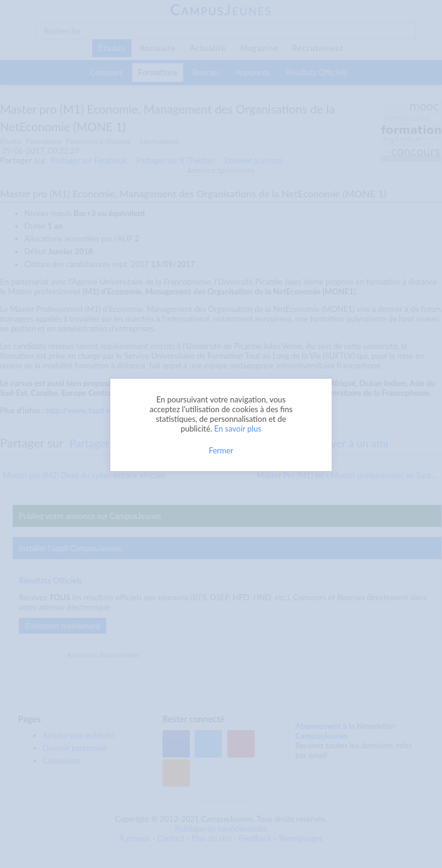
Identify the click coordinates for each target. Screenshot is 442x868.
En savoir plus (238, 429)
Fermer (221, 450)
